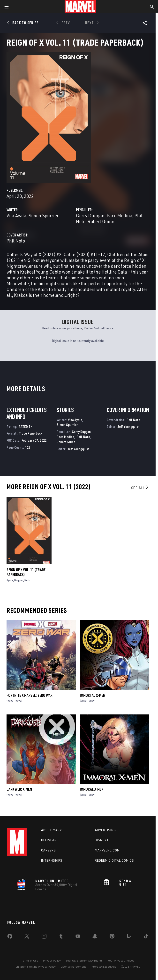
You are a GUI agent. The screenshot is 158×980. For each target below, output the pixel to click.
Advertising (105, 830)
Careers (49, 850)
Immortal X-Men (93, 695)
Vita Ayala (16, 215)
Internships (52, 860)
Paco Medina (120, 215)
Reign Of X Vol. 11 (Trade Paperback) (26, 572)
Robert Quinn (101, 221)
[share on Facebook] (10, 937)
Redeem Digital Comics (114, 860)
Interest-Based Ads (103, 967)
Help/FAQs (50, 840)
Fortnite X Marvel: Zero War (30, 695)
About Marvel (53, 830)
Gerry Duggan (90, 215)
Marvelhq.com (107, 850)
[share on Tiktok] (146, 937)
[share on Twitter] (27, 937)
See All (140, 488)
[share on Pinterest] (112, 937)
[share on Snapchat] (95, 937)
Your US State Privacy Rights (84, 960)
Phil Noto (16, 241)
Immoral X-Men (92, 789)
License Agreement (73, 967)
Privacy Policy (52, 960)
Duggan (19, 580)
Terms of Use (30, 960)
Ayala (10, 580)
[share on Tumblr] (61, 937)
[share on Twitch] (129, 937)
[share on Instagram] (44, 937)
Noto (27, 580)
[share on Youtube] (78, 937)
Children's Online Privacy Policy (36, 967)
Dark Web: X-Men (19, 789)
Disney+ (102, 840)
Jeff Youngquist (79, 449)
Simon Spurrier (44, 215)
